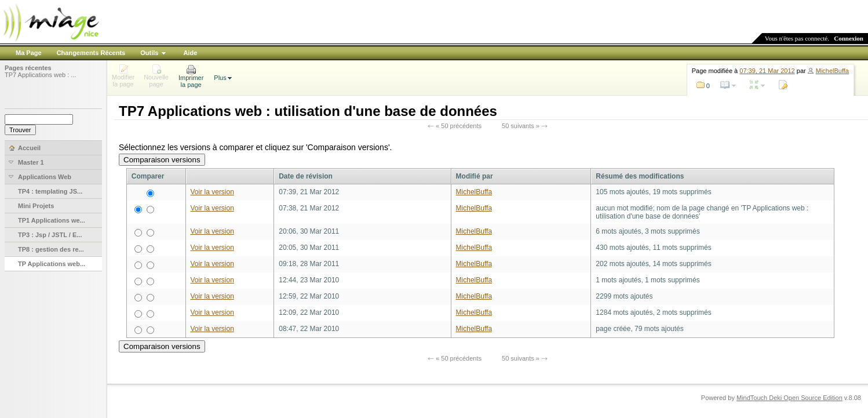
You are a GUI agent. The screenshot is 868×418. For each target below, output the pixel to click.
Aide (190, 53)
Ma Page (29, 53)
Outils (149, 53)
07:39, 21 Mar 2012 (767, 71)
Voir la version (212, 192)
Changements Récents (91, 53)
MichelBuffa (832, 71)
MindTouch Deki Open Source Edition (789, 398)
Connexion (849, 38)
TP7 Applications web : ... (41, 75)
